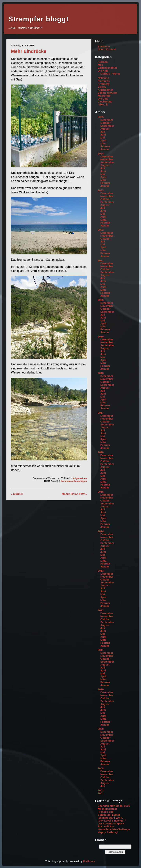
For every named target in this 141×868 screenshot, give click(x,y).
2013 (101, 571)
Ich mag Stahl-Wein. (110, 818)
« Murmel (17, 494)
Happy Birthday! (108, 832)
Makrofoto (104, 96)
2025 (101, 117)
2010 (101, 689)
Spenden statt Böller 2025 (114, 806)
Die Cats (103, 99)
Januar (105, 149)
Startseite (104, 46)
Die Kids (103, 71)
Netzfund (103, 78)
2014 (101, 531)
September (107, 126)
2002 (101, 790)
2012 (101, 610)
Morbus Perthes (110, 74)
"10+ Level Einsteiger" (112, 821)
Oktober (105, 123)
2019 (101, 337)
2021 (101, 260)
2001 (101, 793)
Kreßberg (104, 84)
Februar (105, 146)
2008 (101, 768)
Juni (103, 135)
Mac (100, 65)
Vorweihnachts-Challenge (114, 829)
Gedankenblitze (107, 68)
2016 (101, 452)
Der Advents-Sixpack (111, 824)
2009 (101, 729)
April (103, 141)
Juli (103, 132)
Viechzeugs (105, 102)
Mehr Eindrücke (29, 51)
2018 (101, 373)
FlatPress (104, 81)
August (105, 129)
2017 (101, 413)
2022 (101, 230)
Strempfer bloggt (39, 19)
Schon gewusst (107, 93)
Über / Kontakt (107, 49)
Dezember (107, 120)
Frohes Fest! (106, 812)
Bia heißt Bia (106, 826)
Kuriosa (103, 62)
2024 (101, 154)
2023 (101, 190)
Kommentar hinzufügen (74, 481)
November (107, 159)
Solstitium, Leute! (109, 815)
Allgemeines (80, 478)
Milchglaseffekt (107, 809)
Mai (103, 138)
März (103, 143)
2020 (101, 300)
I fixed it (103, 105)
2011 (101, 650)
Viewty (102, 87)
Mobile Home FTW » (74, 494)
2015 (101, 492)
